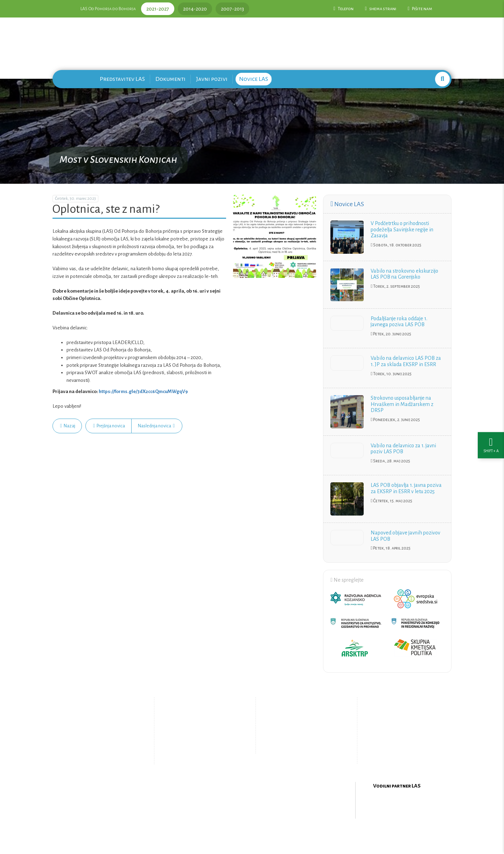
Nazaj (68, 426)
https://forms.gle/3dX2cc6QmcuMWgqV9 (143, 391)
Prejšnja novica (109, 426)
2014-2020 (195, 9)
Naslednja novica (156, 426)
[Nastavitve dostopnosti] (491, 427)
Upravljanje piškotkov (300, 746)
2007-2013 (232, 9)
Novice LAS (254, 79)
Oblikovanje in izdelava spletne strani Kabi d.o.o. (252, 836)
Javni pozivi (212, 79)
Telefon (344, 9)
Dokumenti (170, 79)
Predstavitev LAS (122, 79)
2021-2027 (158, 9)
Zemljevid (194, 752)
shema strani (381, 9)
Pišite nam (420, 9)
